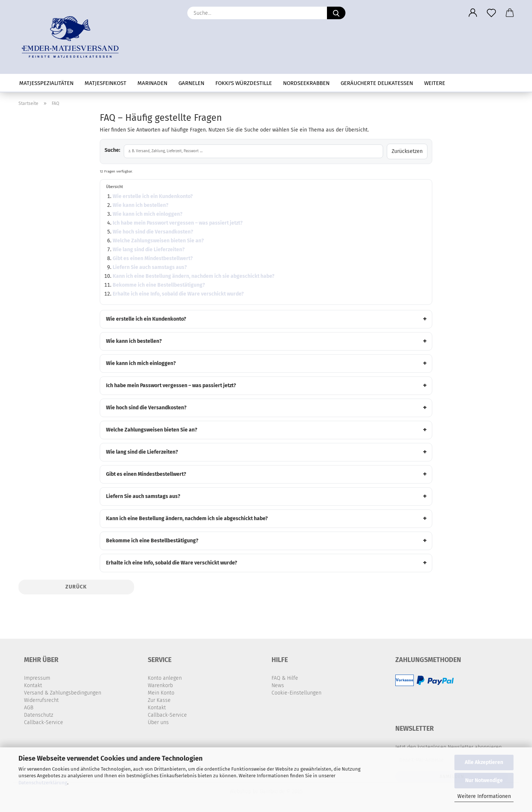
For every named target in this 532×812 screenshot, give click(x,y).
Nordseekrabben (306, 83)
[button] (473, 13)
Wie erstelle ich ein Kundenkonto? (153, 196)
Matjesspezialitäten (46, 83)
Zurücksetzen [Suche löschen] (407, 151)
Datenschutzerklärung (43, 783)
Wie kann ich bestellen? (141, 205)
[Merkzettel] (491, 13)
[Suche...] (336, 13)
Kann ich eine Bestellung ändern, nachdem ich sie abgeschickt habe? (194, 276)
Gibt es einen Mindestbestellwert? (153, 258)
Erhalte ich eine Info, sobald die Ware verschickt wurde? (178, 294)
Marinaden (152, 83)
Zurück (76, 587)
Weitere (435, 83)
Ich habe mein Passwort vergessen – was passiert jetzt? (178, 223)
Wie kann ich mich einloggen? (148, 214)
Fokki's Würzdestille (244, 83)
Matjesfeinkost (105, 83)
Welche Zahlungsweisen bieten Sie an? (158, 241)
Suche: (112, 150)
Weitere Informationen (484, 796)
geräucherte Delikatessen (377, 83)
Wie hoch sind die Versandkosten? (153, 232)
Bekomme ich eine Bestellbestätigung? (159, 285)
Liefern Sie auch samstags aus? (150, 267)
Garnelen (191, 83)
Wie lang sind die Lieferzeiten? (149, 250)
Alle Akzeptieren (484, 762)
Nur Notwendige (484, 780)
